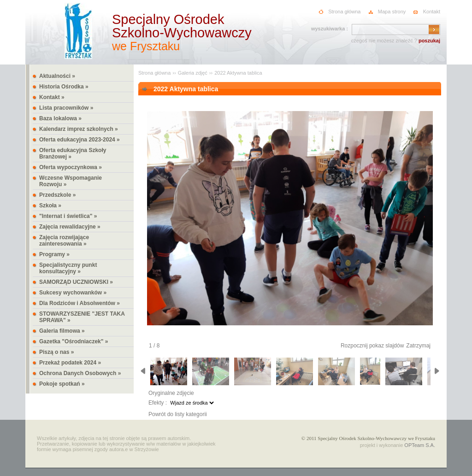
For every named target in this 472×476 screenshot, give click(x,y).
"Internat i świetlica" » (68, 216)
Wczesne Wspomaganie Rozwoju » (71, 181)
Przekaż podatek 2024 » (70, 363)
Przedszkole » (57, 195)
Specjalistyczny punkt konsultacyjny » (68, 268)
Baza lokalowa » (60, 118)
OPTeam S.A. (420, 445)
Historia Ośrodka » (64, 87)
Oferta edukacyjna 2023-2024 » (80, 140)
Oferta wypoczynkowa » (71, 167)
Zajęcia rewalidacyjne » (70, 227)
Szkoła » (50, 206)
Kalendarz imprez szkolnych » (79, 129)
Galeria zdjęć (193, 73)
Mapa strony (392, 12)
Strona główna (344, 12)
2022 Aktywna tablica (238, 73)
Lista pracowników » (66, 108)
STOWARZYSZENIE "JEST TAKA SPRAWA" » (82, 317)
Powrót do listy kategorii (178, 414)
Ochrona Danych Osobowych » (80, 373)
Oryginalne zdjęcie (171, 393)
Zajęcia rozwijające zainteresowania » (64, 241)
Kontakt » (52, 97)
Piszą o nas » (56, 352)
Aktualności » (57, 76)
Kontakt (432, 12)
